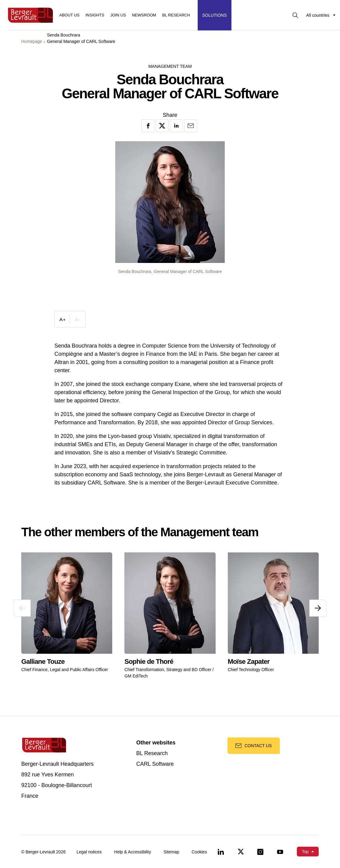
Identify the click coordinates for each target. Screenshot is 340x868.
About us (69, 15)
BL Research (152, 753)
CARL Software (155, 764)
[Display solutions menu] (215, 15)
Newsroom (144, 15)
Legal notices (89, 852)
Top (305, 852)
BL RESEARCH (176, 15)
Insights (95, 15)
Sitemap (171, 852)
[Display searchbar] (295, 15)
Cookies (199, 852)
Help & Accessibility (132, 852)
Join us (118, 15)
